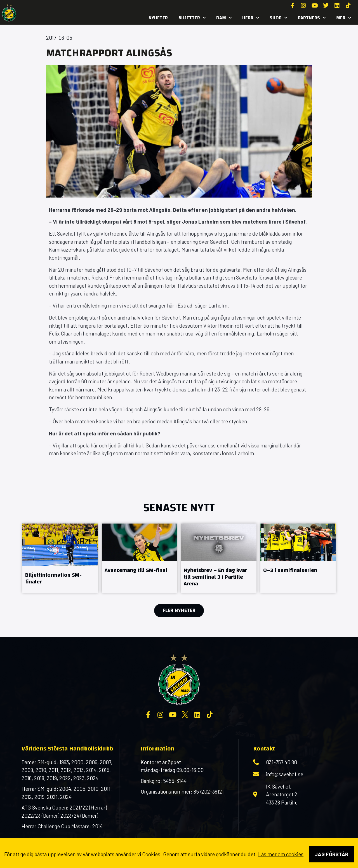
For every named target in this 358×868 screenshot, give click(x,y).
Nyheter (158, 18)
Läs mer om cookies (281, 854)
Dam (224, 18)
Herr (251, 18)
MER (344, 18)
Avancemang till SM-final (136, 570)
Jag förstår (331, 854)
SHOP (278, 18)
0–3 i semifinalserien (290, 570)
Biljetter (192, 18)
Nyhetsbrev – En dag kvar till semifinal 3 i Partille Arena (215, 577)
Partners (312, 18)
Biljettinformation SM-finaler (53, 578)
